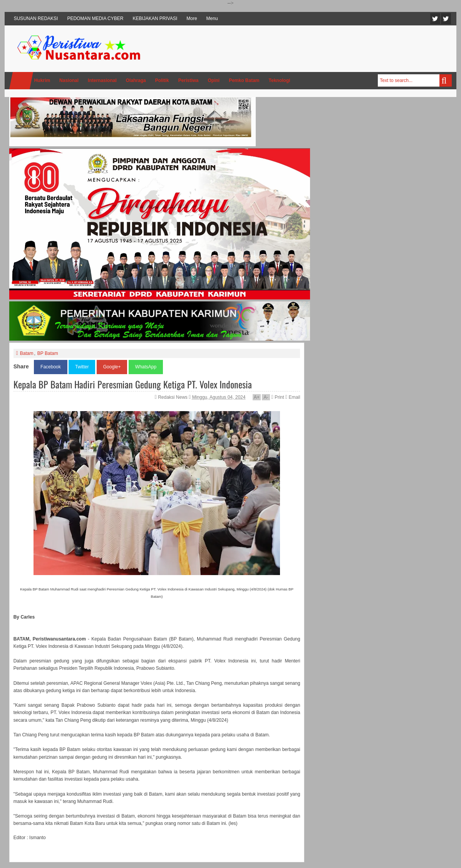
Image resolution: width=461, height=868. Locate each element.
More (192, 18)
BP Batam (48, 353)
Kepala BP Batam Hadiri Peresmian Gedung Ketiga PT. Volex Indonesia (133, 384)
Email (293, 397)
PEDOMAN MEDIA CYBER (95, 18)
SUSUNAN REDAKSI (36, 18)
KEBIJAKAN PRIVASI (155, 18)
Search (446, 80)
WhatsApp (146, 367)
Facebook (446, 19)
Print (277, 397)
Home (21, 81)
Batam (27, 353)
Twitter (435, 19)
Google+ (112, 367)
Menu (212, 18)
